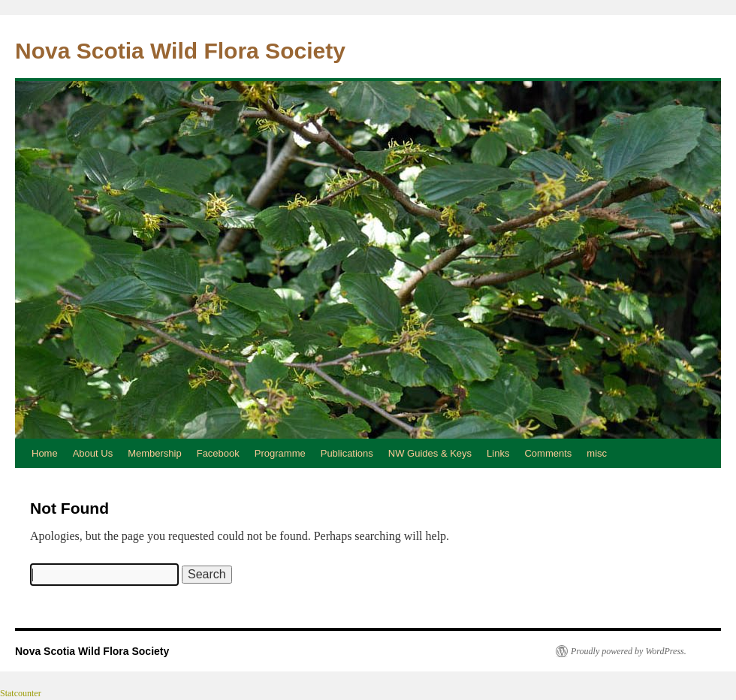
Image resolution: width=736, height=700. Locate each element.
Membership (155, 453)
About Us (93, 453)
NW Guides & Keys (430, 453)
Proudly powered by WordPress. (629, 651)
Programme (280, 453)
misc (597, 453)
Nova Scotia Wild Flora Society (180, 51)
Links (498, 453)
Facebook (218, 453)
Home (45, 453)
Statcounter (21, 693)
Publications (347, 453)
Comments (548, 453)
